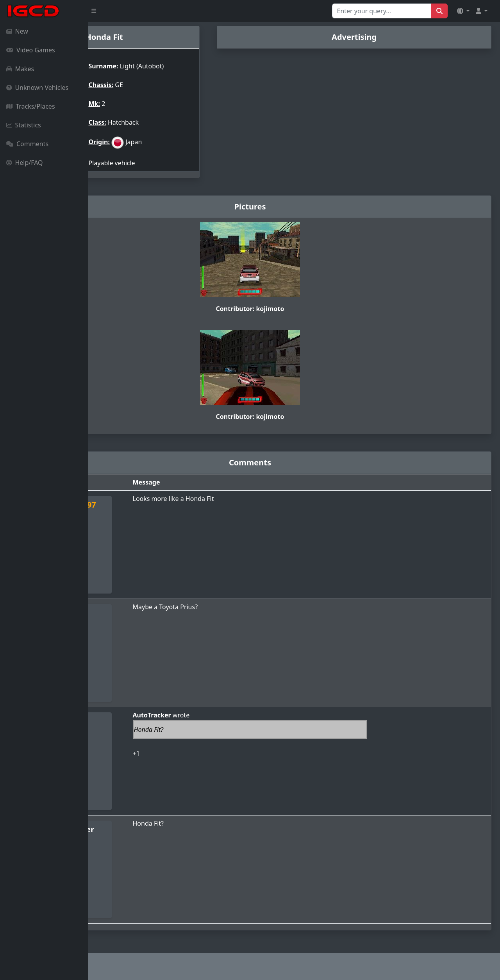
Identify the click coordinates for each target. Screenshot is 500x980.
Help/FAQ (25, 163)
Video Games (31, 50)
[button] (463, 11)
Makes (20, 69)
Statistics (24, 125)
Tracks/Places (31, 106)
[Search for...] (382, 11)
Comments (27, 144)
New (17, 31)
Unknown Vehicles (37, 88)
